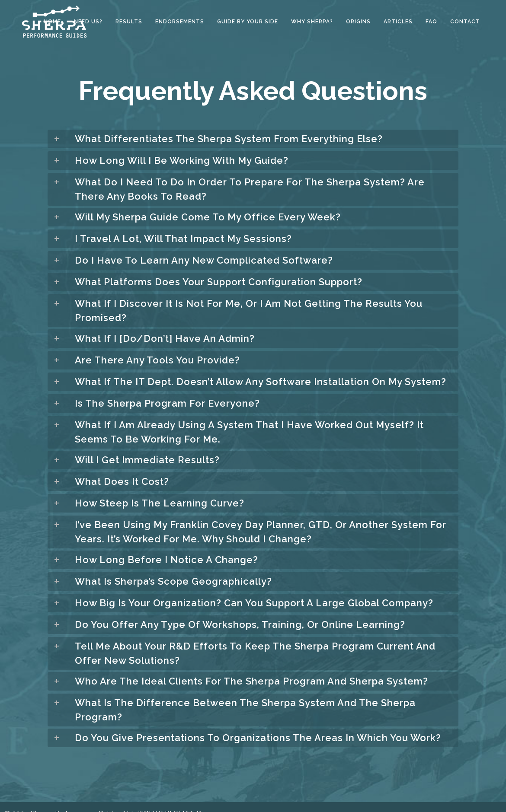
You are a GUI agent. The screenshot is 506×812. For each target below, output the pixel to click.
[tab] (253, 139)
